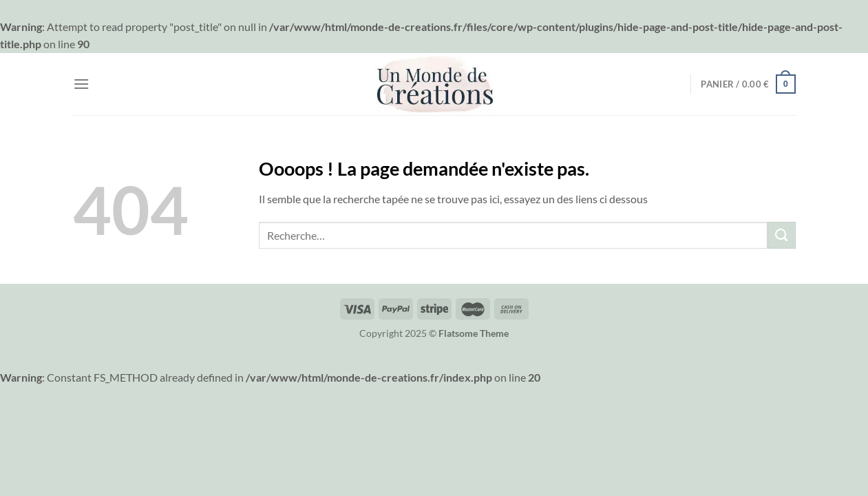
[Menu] (81, 84)
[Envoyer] (781, 235)
